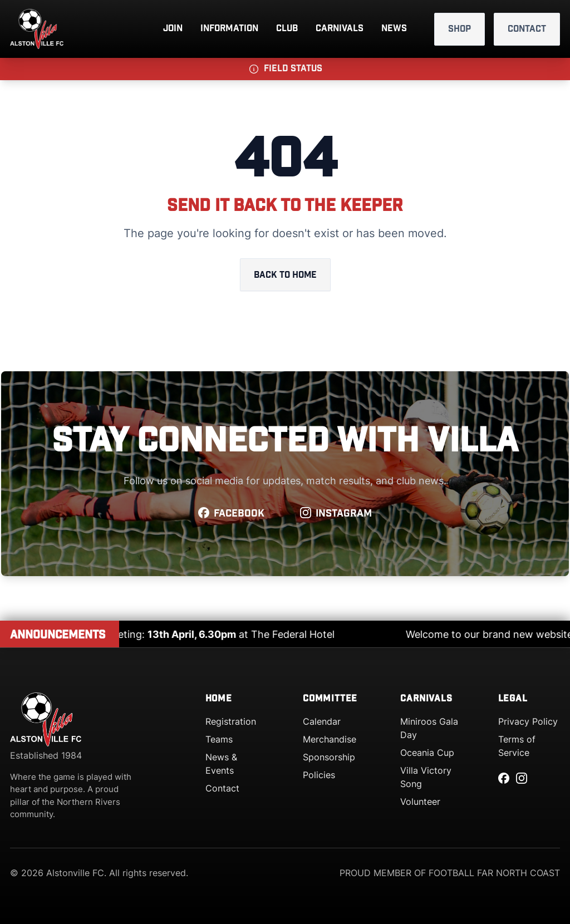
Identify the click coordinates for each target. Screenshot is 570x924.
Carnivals (340, 29)
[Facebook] (504, 778)
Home (219, 699)
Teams (219, 739)
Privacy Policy (528, 721)
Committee (330, 699)
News (394, 29)
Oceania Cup (427, 753)
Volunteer (420, 802)
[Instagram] (522, 778)
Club (287, 29)
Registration (231, 721)
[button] (285, 69)
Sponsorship (329, 757)
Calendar (322, 721)
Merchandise (330, 739)
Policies (319, 775)
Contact (527, 29)
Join (173, 29)
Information (229, 29)
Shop (460, 29)
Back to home (285, 275)
